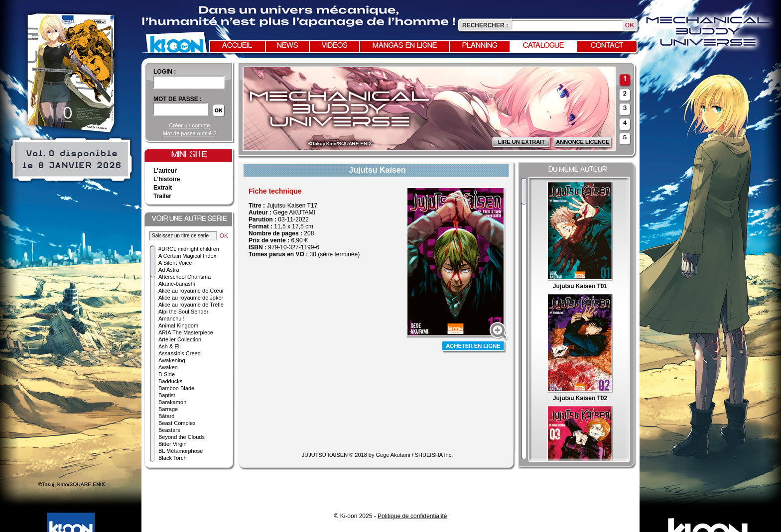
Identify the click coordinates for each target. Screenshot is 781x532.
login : (165, 72)
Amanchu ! (172, 319)
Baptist (167, 395)
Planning (480, 46)
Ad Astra (169, 270)
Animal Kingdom (178, 325)
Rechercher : (485, 25)
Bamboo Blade (176, 388)
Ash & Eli (170, 346)
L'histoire (167, 179)
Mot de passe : (178, 99)
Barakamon (172, 402)
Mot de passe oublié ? (190, 133)
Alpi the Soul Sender (183, 312)
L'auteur (165, 171)
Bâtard (166, 416)
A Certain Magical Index (187, 256)
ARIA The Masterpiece (186, 332)
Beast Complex (177, 423)
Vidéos (335, 46)
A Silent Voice (175, 263)
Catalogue (543, 46)
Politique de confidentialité (412, 516)
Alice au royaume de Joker (191, 298)
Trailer (162, 196)
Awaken (168, 367)
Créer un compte (190, 125)
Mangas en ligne (405, 46)
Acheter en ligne (474, 347)
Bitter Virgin (173, 444)
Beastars (169, 430)
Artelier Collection (180, 339)
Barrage (168, 409)
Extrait (163, 188)
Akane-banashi (177, 284)
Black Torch (173, 458)
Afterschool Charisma (185, 277)
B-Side (167, 374)
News (288, 46)
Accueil (237, 46)
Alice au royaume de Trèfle (191, 305)
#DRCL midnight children (189, 249)
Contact (607, 46)
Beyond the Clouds (182, 437)
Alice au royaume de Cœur (191, 291)
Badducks (170, 381)
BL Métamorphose (181, 451)
